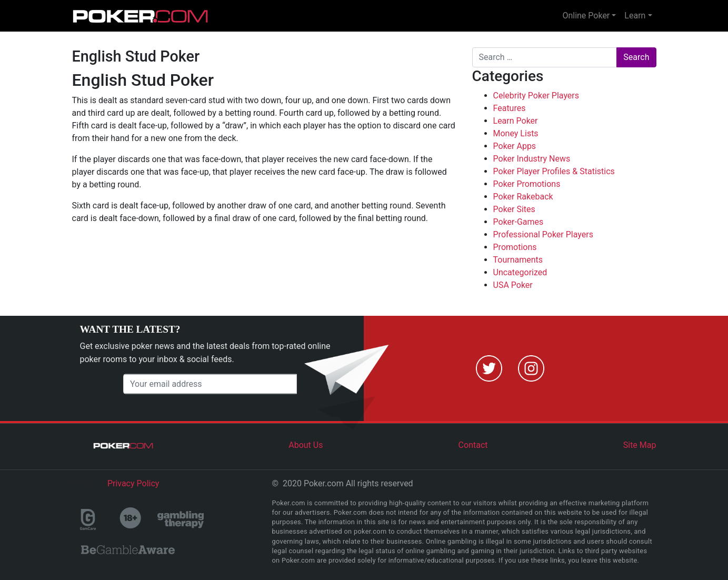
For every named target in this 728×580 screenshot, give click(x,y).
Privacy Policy (133, 483)
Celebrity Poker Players (536, 96)
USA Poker (513, 285)
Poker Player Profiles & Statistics (554, 171)
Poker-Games (518, 222)
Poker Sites (514, 209)
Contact (473, 445)
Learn (635, 16)
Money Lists (516, 133)
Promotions (515, 247)
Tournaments (518, 260)
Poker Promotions (527, 184)
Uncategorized (520, 272)
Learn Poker (516, 121)
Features (510, 108)
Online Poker (586, 16)
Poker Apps (515, 146)
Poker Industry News (532, 159)
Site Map (640, 445)
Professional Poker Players (543, 234)
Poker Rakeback (523, 197)
